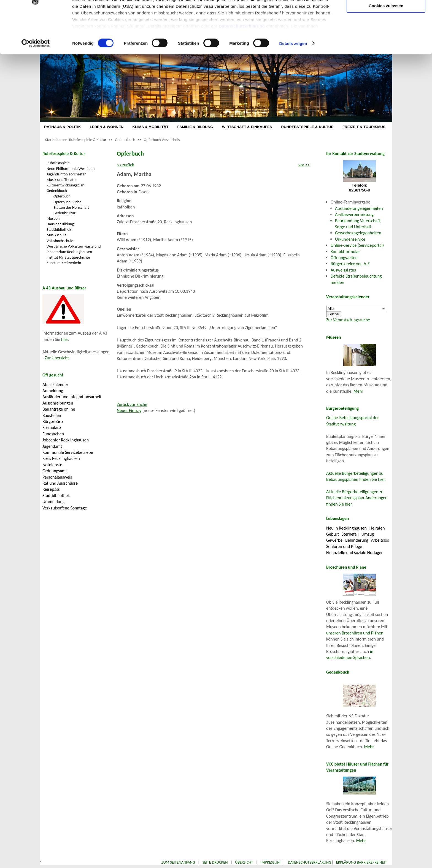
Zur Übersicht (57, 358)
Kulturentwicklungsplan (65, 185)
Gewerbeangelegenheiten (358, 233)
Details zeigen (293, 84)
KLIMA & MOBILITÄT (150, 127)
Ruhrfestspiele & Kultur (88, 140)
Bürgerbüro (53, 421)
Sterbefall (350, 534)
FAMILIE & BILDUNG (195, 127)
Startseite (53, 140)
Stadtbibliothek (59, 229)
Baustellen (52, 415)
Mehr (358, 391)
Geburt (333, 534)
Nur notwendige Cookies (386, 16)
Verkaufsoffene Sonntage (65, 508)
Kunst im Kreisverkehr (64, 263)
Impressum (270, 862)
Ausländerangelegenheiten (359, 208)
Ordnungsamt (55, 471)
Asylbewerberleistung (354, 214)
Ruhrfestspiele (58, 163)
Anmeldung (53, 391)
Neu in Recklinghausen (346, 528)
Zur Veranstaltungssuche (348, 320)
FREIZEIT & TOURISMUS (364, 127)
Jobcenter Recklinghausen (66, 440)
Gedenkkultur (64, 213)
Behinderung (357, 540)
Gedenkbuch (125, 140)
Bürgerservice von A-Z (350, 264)
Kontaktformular (345, 252)
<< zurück (125, 165)
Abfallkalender (55, 385)
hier (64, 339)
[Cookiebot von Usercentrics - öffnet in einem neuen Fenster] (36, 84)
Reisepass (51, 489)
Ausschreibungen (58, 403)
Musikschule (57, 235)
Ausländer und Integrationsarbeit (72, 397)
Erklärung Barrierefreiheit (361, 862)
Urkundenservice (350, 239)
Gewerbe (334, 540)
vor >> (304, 165)
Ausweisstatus (343, 270)
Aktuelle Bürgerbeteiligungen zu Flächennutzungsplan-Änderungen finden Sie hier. (357, 498)
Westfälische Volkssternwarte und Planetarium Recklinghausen (74, 249)
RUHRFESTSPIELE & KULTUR (307, 127)
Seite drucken (215, 862)
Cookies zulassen (386, 46)
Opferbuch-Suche (67, 202)
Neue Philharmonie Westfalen (71, 169)
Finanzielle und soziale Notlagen (355, 553)
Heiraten (377, 528)
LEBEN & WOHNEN (107, 127)
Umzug (368, 534)
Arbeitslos (380, 540)
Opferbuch (62, 196)
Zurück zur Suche (132, 404)
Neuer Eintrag (129, 410)
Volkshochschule (60, 241)
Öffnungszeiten (344, 258)
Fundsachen (53, 434)
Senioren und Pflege (344, 546)
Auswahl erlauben (386, 32)
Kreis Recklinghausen (61, 458)
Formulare (52, 428)
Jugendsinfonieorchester (66, 174)
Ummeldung (53, 502)
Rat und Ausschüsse (60, 483)
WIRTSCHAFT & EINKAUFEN (247, 127)
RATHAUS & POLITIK (63, 127)
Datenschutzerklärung (242, 66)
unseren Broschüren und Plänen (355, 633)
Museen (53, 218)
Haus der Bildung (60, 224)
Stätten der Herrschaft (71, 207)
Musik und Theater (62, 180)
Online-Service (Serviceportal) (357, 245)
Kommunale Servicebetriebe (68, 452)
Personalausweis (57, 477)
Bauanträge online (59, 409)
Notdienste (52, 465)
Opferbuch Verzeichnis (162, 140)
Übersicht (244, 862)
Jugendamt (52, 446)
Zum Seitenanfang (178, 862)
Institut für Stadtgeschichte (68, 257)
